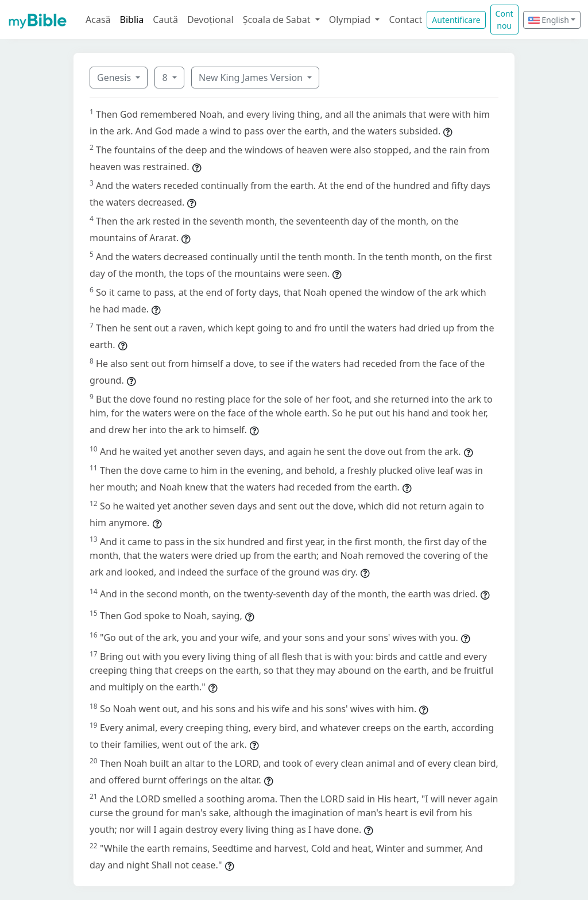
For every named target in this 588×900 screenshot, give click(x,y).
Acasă (98, 20)
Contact (405, 20)
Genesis (115, 78)
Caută (165, 20)
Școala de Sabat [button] (278, 20)
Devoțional (210, 20)
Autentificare (456, 20)
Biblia (132, 20)
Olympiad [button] (351, 20)
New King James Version (252, 78)
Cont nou (504, 20)
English (549, 20)
